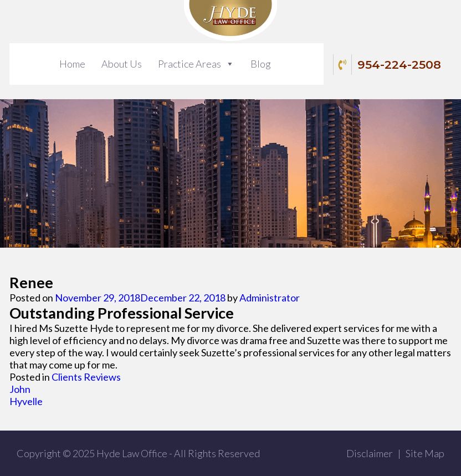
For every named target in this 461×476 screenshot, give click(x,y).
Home (72, 64)
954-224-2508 (389, 65)
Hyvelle (26, 401)
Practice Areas (189, 64)
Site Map (425, 453)
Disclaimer (370, 453)
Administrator (270, 298)
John (20, 389)
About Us (122, 64)
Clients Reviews (86, 377)
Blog (261, 64)
